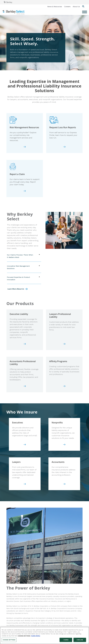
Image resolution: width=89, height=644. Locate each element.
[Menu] (85, 12)
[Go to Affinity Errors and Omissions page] (64, 387)
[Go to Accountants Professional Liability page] (25, 387)
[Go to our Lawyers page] (25, 485)
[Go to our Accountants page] (64, 485)
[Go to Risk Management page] (25, 147)
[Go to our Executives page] (25, 445)
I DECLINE (80, 640)
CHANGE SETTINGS (24, 636)
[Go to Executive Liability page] (25, 345)
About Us (76, 7)
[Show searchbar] (83, 7)
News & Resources (55, 7)
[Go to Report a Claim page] (25, 192)
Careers (67, 7)
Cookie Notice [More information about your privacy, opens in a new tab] (36, 636)
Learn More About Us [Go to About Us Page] (16, 289)
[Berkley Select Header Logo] (14, 12)
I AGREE (66, 640)
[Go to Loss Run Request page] (64, 147)
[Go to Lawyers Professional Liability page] (64, 345)
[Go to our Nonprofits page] (64, 445)
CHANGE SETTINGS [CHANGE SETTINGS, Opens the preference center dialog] (9, 640)
